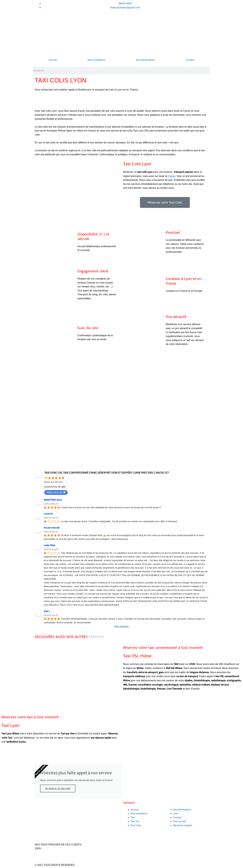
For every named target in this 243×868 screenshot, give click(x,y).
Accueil (53, 60)
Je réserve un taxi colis (58, 788)
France (172, 176)
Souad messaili (52, 528)
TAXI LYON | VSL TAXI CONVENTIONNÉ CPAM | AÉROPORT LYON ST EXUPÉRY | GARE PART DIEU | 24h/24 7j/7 (107, 473)
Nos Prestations (96, 60)
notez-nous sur (56, 492)
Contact (190, 60)
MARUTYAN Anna (53, 500)
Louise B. (48, 514)
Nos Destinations (145, 60)
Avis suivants (121, 626)
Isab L (47, 611)
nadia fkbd (49, 545)
